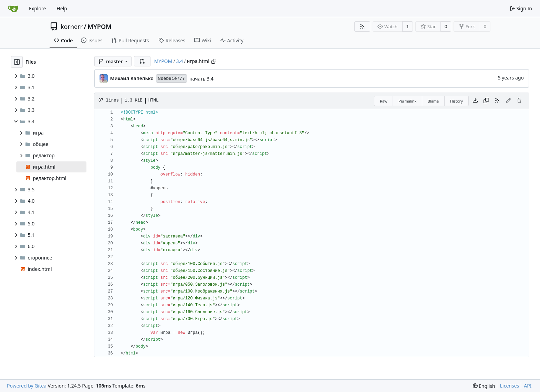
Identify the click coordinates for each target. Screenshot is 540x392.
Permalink (407, 101)
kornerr (72, 27)
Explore (37, 8)
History (456, 101)
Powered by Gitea (27, 386)
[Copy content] (486, 101)
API (528, 386)
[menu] (484, 386)
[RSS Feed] (362, 27)
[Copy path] (214, 61)
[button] (142, 61)
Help (62, 8)
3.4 (179, 61)
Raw (384, 101)
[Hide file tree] (17, 62)
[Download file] (475, 101)
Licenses (510, 386)
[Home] (13, 9)
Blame (433, 101)
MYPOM (100, 27)
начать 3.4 (201, 79)
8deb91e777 (172, 79)
